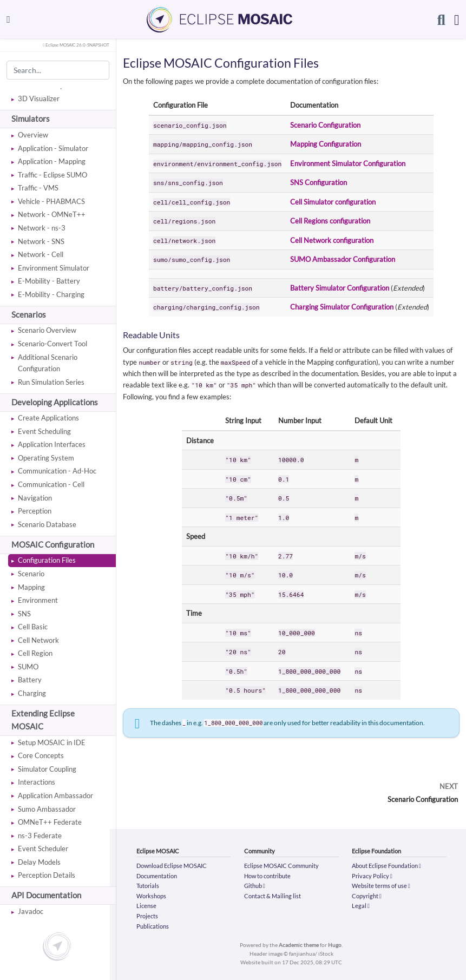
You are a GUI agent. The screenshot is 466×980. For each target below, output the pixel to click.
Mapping (31, 587)
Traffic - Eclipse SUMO (52, 175)
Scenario (31, 574)
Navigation (35, 498)
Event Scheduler (43, 849)
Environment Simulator (54, 268)
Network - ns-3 (42, 228)
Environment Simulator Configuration (348, 163)
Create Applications (48, 418)
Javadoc (31, 911)
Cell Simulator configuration (333, 202)
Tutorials (148, 886)
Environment (38, 600)
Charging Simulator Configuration (342, 307)
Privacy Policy (372, 876)
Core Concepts (41, 755)
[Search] (441, 19)
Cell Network (38, 640)
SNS (24, 614)
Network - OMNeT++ (52, 214)
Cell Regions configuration (330, 221)
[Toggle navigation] (8, 19)
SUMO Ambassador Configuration (343, 259)
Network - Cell (41, 254)
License (146, 906)
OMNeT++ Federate (50, 822)
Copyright (367, 896)
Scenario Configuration (325, 125)
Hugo (335, 945)
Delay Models (39, 862)
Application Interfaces (52, 444)
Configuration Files (47, 560)
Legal (361, 906)
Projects (147, 916)
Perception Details (47, 875)
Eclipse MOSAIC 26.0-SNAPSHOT (76, 45)
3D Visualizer (39, 98)
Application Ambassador (55, 795)
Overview (33, 135)
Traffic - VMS (38, 188)
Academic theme (299, 945)
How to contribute (267, 876)
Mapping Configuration (326, 144)
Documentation (157, 876)
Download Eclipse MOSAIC (172, 866)
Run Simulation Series (51, 382)
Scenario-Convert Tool (52, 344)
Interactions (37, 782)
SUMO (28, 667)
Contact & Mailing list (273, 896)
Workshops (151, 896)
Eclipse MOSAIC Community (281, 866)
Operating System (46, 458)
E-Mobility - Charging (51, 294)
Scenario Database (47, 524)
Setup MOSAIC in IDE (52, 742)
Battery (30, 680)
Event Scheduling (44, 431)
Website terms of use (381, 886)
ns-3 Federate (40, 836)
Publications (153, 926)
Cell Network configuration (332, 240)
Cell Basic (33, 627)
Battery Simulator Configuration (340, 288)
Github (255, 886)
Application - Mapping (52, 161)
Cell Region (35, 653)
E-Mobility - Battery (49, 281)
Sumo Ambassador (47, 809)
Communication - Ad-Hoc (57, 471)
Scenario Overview (47, 330)
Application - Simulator (53, 148)
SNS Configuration (319, 182)
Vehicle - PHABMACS (51, 201)
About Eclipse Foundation (386, 866)
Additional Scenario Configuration (48, 363)
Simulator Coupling (47, 769)
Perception (35, 511)
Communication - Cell (51, 484)
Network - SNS (41, 241)
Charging (32, 693)
